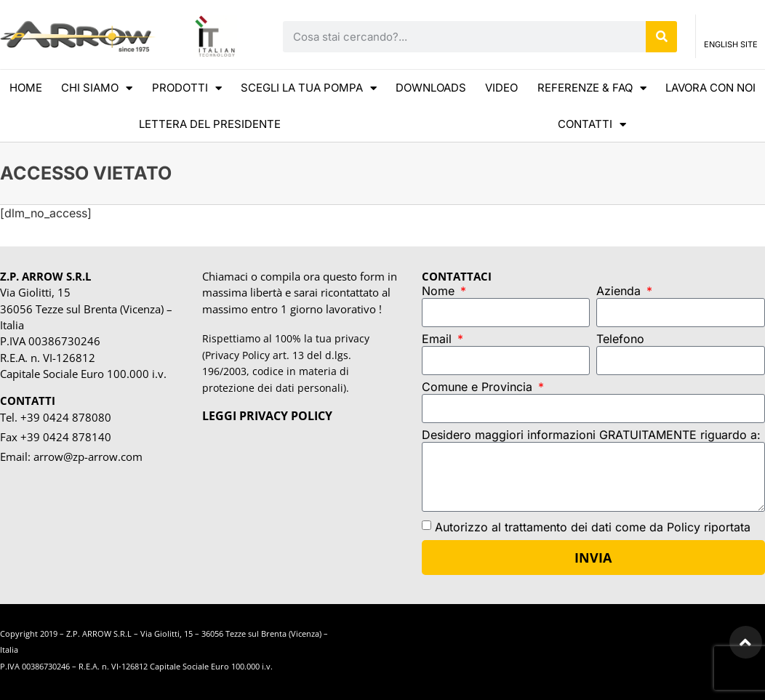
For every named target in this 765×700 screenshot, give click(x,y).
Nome (440, 291)
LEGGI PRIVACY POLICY (267, 416)
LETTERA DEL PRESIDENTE (210, 124)
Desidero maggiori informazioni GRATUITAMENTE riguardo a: (591, 435)
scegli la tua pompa (309, 88)
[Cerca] (661, 37)
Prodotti (187, 88)
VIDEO (501, 88)
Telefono (620, 339)
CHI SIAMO (97, 88)
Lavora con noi (710, 88)
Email (438, 339)
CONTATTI (592, 125)
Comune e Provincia (479, 387)
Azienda (620, 291)
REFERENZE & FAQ (592, 88)
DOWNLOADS (431, 88)
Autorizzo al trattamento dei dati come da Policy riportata (593, 526)
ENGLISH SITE (731, 47)
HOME (26, 88)
